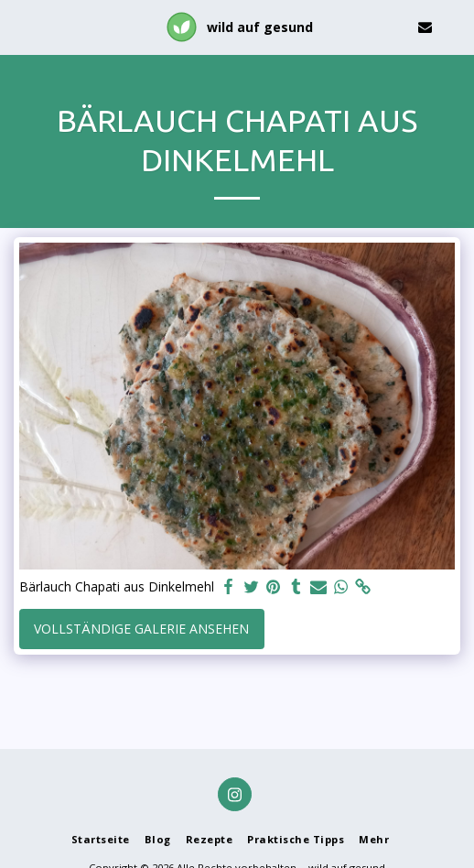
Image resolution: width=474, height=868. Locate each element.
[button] (20, 26)
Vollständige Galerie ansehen (141, 629)
